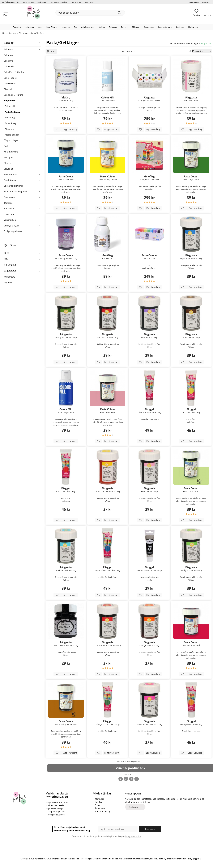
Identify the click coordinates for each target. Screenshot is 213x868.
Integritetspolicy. (133, 836)
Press (97, 805)
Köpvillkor (99, 799)
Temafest (17, 27)
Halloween (193, 27)
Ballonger (113, 27)
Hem (4, 33)
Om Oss (98, 802)
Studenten (180, 27)
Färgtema (66, 27)
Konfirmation (149, 27)
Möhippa (136, 27)
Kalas (40, 27)
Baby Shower (52, 27)
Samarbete (100, 808)
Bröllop (102, 27)
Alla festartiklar (88, 27)
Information (194, 2)
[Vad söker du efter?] (90, 13)
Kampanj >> (90, 2)
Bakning (125, 27)
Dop (75, 27)
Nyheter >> (76, 2)
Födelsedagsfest (165, 27)
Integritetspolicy (102, 811)
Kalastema (29, 27)
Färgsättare (206, 43)
